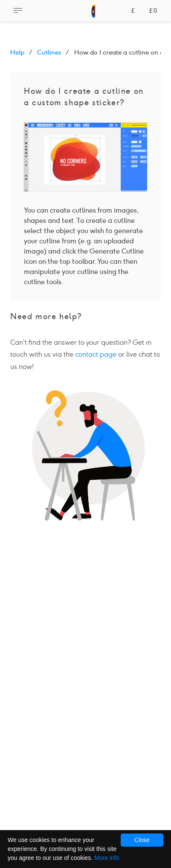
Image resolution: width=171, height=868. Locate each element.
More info (107, 858)
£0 (153, 11)
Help (17, 52)
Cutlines (49, 52)
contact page (96, 354)
